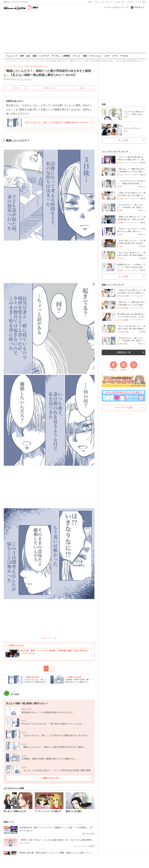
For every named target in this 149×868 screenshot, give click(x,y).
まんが (118, 2)
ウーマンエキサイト (25, 79)
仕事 (22, 56)
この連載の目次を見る (49, 778)
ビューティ (110, 2)
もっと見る (124, 140)
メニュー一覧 (140, 2)
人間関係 (66, 56)
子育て (90, 2)
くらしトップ (11, 56)
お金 (28, 56)
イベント (76, 56)
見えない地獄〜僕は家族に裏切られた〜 (34, 66)
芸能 (85, 56)
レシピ (102, 2)
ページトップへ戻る (124, 408)
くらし (96, 2)
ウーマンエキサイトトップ (116, 7)
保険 (34, 56)
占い (123, 2)
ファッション (95, 56)
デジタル (124, 56)
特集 (104, 104)
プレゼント (130, 2)
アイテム (55, 56)
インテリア (44, 56)
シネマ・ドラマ (111, 56)
